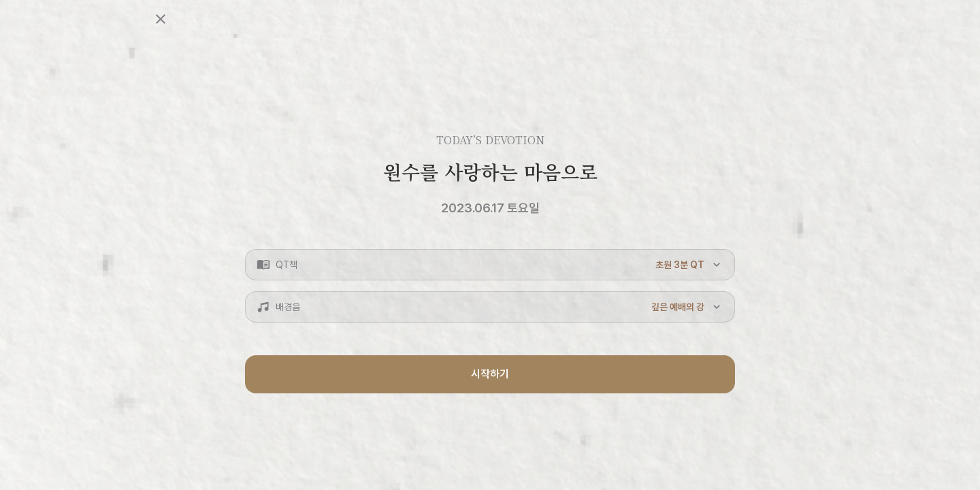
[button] (490, 265)
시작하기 (490, 374)
